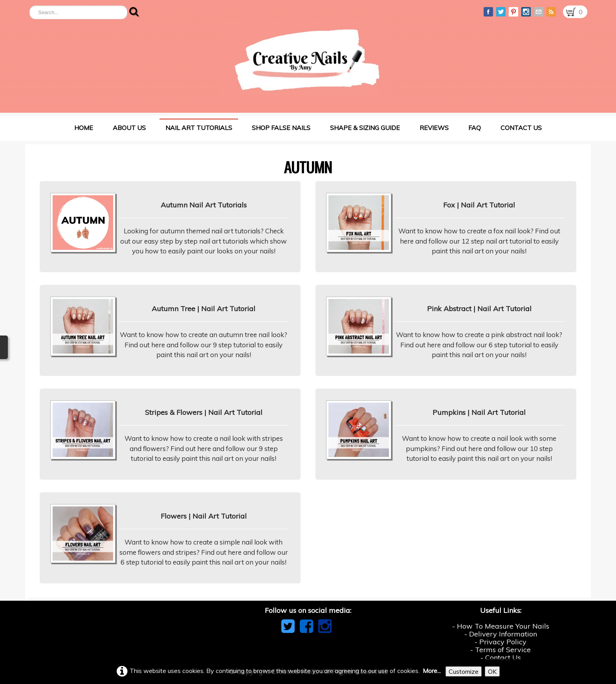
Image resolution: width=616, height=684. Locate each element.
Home (84, 128)
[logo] (307, 61)
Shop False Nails (281, 128)
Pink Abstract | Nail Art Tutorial (479, 309)
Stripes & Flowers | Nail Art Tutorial (204, 412)
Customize (464, 671)
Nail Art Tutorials (199, 128)
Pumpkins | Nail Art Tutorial (479, 412)
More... (432, 671)
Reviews (434, 128)
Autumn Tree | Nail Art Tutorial (203, 309)
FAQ (475, 128)
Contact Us (521, 128)
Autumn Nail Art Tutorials (204, 205)
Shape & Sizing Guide (365, 128)
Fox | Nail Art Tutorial (479, 205)
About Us (129, 128)
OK (492, 671)
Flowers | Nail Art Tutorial (204, 516)
